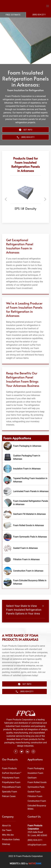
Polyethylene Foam (11, 782)
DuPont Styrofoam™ (12, 773)
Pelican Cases (9, 796)
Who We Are (8, 835)
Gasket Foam (34, 792)
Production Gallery (11, 839)
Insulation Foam (35, 773)
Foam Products (9, 768)
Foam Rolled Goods (37, 782)
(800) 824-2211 (35, 840)
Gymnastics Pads (36, 787)
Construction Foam (37, 801)
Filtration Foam (35, 796)
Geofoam (32, 778)
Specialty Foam (10, 792)
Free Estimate (13, 15)
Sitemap (6, 844)
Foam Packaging (36, 768)
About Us (6, 826)
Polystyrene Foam (11, 778)
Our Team (7, 830)
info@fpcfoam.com (37, 845)
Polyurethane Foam (11, 787)
